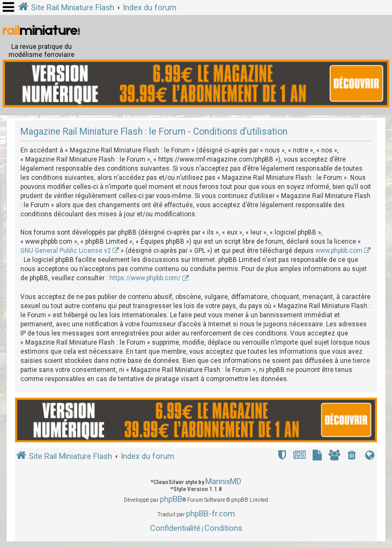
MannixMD (223, 481)
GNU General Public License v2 (66, 251)
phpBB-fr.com (210, 514)
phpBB (171, 499)
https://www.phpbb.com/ (145, 278)
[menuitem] (353, 456)
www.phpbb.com (339, 251)
